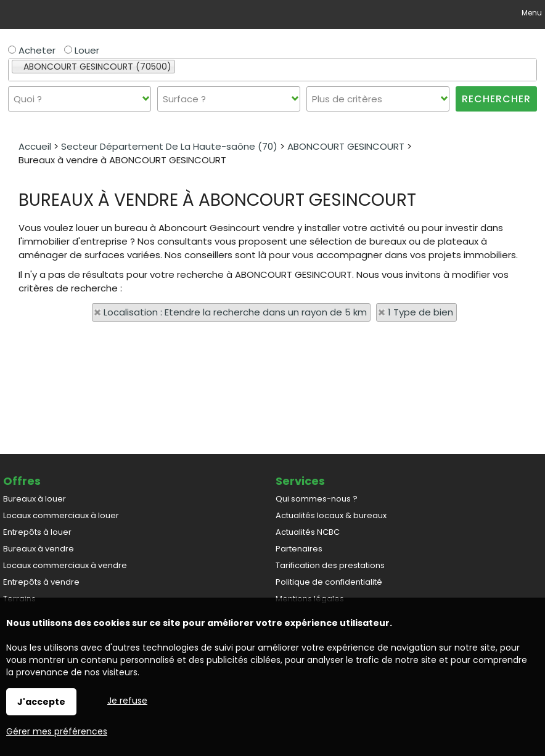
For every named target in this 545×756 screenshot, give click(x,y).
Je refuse (127, 701)
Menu (531, 13)
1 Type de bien (420, 312)
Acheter (32, 50)
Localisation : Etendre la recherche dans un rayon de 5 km (235, 312)
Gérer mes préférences (57, 731)
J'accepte (41, 702)
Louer (82, 50)
